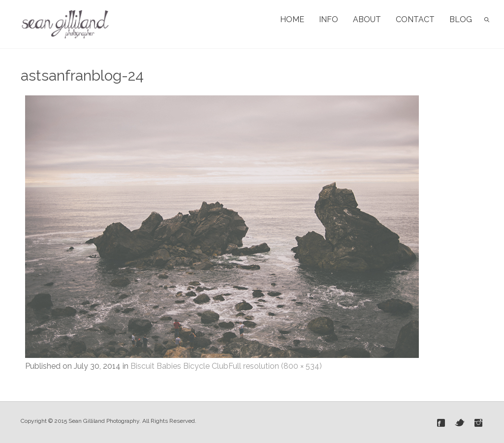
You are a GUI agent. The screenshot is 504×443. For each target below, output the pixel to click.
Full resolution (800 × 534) (275, 366)
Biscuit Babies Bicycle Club (179, 366)
